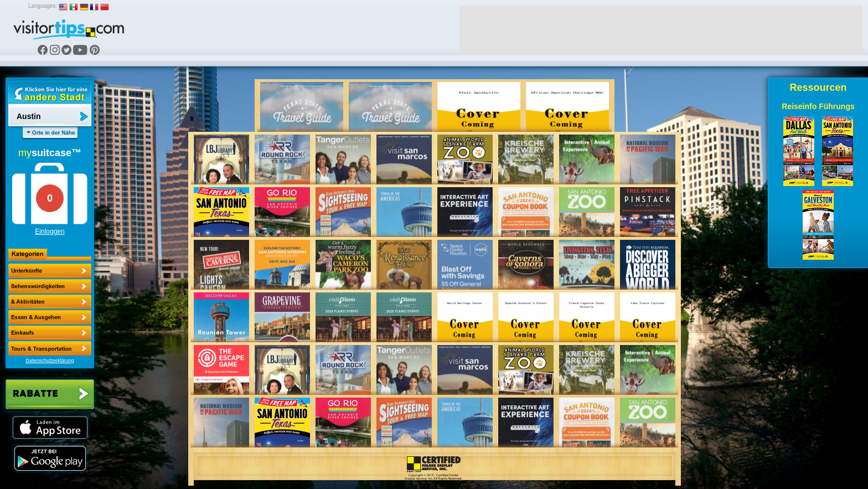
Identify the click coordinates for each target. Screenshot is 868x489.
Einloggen (50, 231)
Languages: (43, 6)
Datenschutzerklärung (50, 361)
